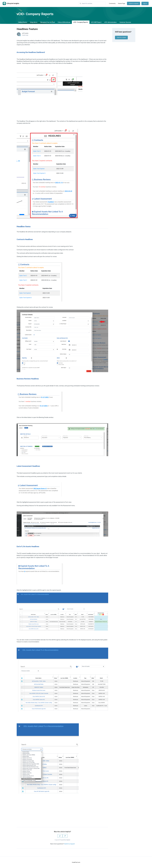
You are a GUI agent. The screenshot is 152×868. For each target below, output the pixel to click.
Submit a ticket (121, 37)
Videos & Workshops (64, 22)
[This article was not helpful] (65, 836)
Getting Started (23, 22)
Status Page (122, 3)
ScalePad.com (76, 862)
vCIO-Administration (110, 22)
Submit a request (134, 3)
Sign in (145, 3)
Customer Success (125, 22)
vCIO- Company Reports (81, 22)
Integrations (34, 22)
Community (112, 3)
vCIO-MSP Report (96, 22)
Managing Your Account (48, 22)
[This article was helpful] (60, 836)
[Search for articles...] (92, 3)
